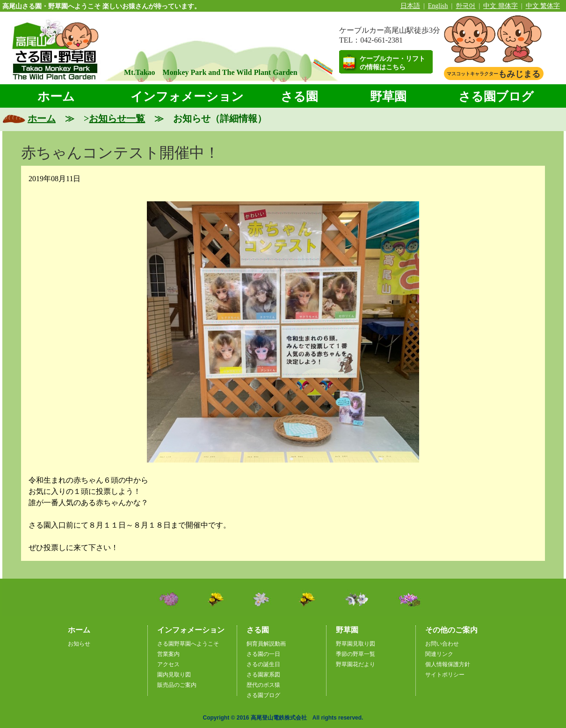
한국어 (465, 6)
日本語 (410, 6)
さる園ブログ (496, 97)
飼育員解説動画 (266, 644)
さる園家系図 (263, 675)
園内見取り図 (174, 675)
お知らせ (79, 644)
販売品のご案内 (177, 685)
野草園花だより (356, 664)
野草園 (388, 97)
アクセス (168, 664)
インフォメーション (187, 97)
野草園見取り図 (356, 644)
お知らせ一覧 (117, 118)
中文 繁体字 (543, 6)
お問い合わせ (442, 644)
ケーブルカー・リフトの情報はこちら (392, 63)
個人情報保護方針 (448, 664)
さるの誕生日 (263, 664)
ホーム (56, 97)
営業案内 (168, 654)
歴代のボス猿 (263, 685)
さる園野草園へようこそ (188, 644)
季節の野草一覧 (356, 654)
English (438, 6)
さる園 (299, 97)
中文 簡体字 (501, 6)
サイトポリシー (445, 675)
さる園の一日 (263, 654)
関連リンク (439, 654)
